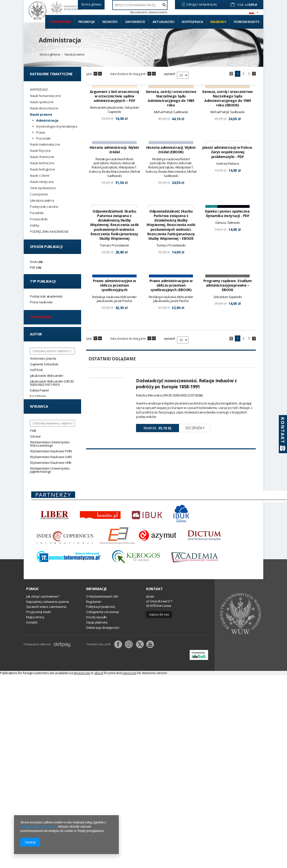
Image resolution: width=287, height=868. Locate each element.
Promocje (87, 22)
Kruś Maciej (38, 396)
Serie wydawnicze (43, 188)
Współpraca (192, 22)
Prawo (41, 132)
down (95, 74)
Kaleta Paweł (39, 390)
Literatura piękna (42, 200)
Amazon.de (82, 786)
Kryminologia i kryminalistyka (57, 126)
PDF (33, 267)
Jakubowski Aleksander (47, 376)
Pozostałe (43, 138)
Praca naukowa (41, 302)
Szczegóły (195, 571)
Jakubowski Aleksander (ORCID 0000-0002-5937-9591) (52, 383)
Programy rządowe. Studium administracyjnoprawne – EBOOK (228, 429)
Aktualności (163, 22)
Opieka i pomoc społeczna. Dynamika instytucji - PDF (227, 321)
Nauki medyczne (42, 182)
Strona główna (50, 54)
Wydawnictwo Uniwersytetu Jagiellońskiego (50, 470)
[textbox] (140, 5)
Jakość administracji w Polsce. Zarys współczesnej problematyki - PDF (228, 224)
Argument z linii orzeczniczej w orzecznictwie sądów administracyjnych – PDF (114, 132)
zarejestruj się (208, 4)
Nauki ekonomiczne (44, 108)
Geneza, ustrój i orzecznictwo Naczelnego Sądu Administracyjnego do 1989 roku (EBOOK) (227, 134)
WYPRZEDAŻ (39, 90)
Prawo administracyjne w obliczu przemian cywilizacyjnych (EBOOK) (171, 429)
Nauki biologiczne (42, 169)
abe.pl (99, 786)
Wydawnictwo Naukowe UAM (51, 457)
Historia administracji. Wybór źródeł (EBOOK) (171, 222)
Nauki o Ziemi (40, 176)
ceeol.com (129, 786)
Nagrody (218, 22)
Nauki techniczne (42, 163)
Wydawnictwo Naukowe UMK (51, 463)
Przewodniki (39, 219)
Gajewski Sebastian (44, 364)
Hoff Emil (36, 370)
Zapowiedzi (135, 22)
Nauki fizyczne (40, 151)
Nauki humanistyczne (45, 96)
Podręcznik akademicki (46, 296)
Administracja (60, 40)
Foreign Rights (247, 22)
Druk (33, 262)
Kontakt (154, 703)
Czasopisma (39, 194)
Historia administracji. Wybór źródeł (114, 222)
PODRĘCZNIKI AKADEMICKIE (49, 232)
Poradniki (37, 213)
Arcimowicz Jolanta (43, 358)
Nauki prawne (75, 54)
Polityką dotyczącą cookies (38, 827)
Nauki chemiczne (42, 157)
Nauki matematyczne (45, 144)
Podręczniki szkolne (44, 207)
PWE (33, 431)
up (100, 74)
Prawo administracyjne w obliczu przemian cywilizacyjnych (114, 429)
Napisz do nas (159, 728)
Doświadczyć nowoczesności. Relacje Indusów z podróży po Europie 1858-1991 (186, 527)
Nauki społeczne (42, 102)
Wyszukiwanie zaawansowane (149, 12)
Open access (61, 22)
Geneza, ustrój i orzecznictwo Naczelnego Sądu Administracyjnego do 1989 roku (171, 134)
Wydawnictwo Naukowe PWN (51, 451)
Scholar (35, 436)
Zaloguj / (192, 4)
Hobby (35, 225)
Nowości (110, 22)
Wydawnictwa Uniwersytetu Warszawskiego (50, 444)
